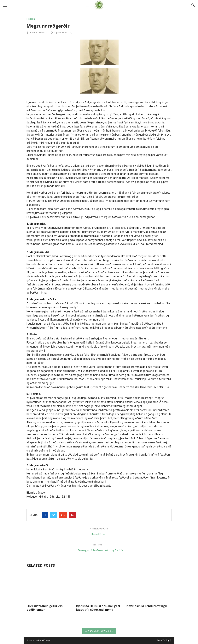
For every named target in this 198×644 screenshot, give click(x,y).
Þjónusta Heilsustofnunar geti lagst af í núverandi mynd (98, 608)
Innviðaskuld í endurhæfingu (146, 606)
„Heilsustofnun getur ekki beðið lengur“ (45, 608)
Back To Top (164, 640)
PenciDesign (45, 640)
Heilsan (31, 19)
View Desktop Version (99, 631)
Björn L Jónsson (39, 33)
